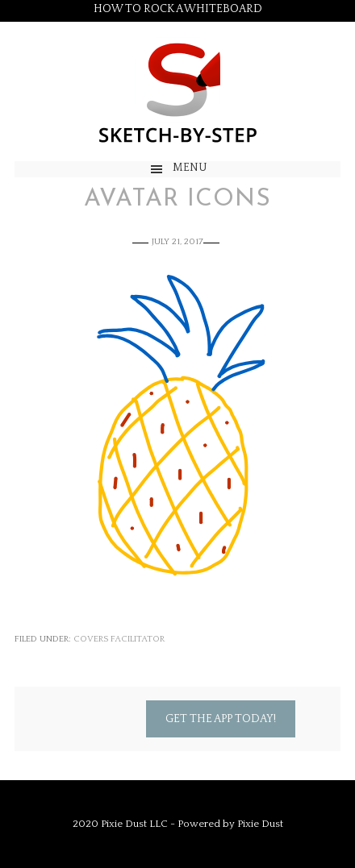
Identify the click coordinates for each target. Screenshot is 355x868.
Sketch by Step (177, 91)
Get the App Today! (221, 719)
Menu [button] (190, 168)
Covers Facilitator (119, 639)
